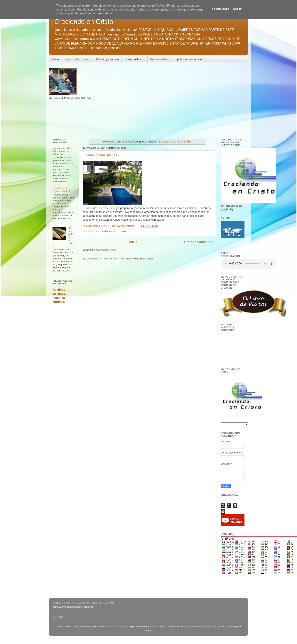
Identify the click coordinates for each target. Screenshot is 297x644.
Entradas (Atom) (107, 250)
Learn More (221, 9)
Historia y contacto (107, 59)
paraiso (113, 231)
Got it (237, 9)
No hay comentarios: (124, 226)
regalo (122, 231)
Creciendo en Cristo (84, 22)
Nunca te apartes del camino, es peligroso (62, 151)
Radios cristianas (161, 59)
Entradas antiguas (198, 242)
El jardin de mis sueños (100, 155)
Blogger (148, 630)
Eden (97, 231)
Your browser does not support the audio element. (248, 264)
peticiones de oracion (190, 59)
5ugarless (213, 627)
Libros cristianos (134, 59)
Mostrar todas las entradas (175, 142)
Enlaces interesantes (77, 59)
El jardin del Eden (93, 208)
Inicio (56, 59)
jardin (105, 231)
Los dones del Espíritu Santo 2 (61, 190)
